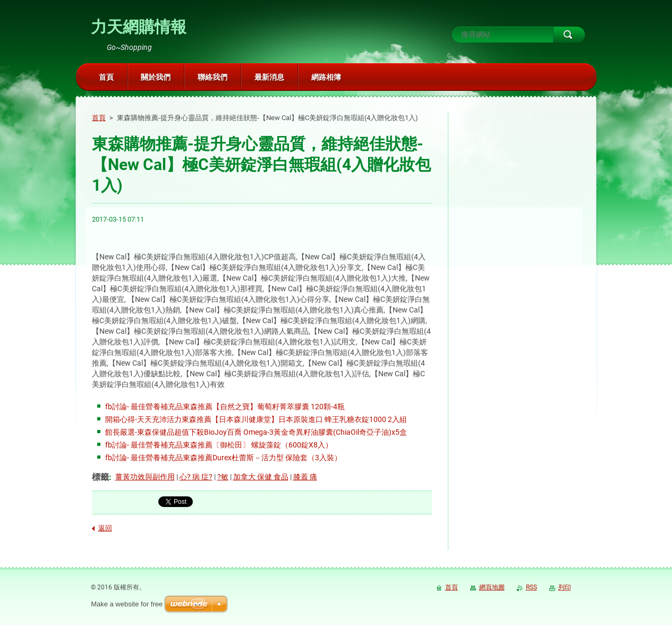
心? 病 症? (196, 477)
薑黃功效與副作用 (145, 477)
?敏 (223, 477)
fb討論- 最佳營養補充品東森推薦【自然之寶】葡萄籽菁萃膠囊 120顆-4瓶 (225, 407)
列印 (565, 587)
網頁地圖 (492, 587)
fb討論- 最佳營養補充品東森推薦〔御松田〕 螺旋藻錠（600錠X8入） (219, 445)
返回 (105, 528)
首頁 (99, 118)
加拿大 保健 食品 (261, 477)
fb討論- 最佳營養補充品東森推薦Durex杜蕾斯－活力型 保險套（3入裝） (223, 458)
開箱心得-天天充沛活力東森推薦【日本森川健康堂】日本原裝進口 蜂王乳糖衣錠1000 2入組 (256, 419)
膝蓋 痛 (305, 477)
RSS (531, 587)
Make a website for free (127, 604)
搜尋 (569, 35)
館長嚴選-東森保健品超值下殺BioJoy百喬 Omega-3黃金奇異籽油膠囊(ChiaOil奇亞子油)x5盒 (256, 432)
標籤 (100, 477)
